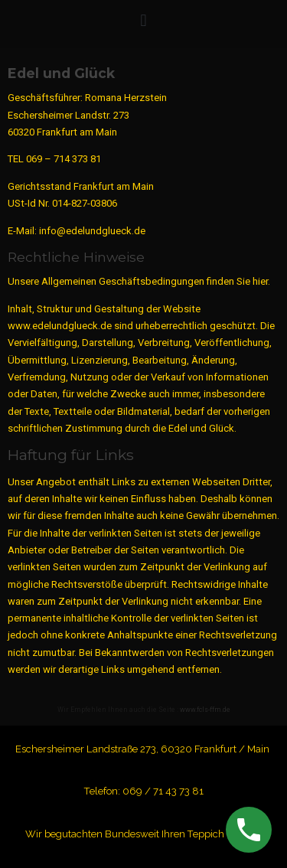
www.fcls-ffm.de (205, 710)
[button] (143, 20)
